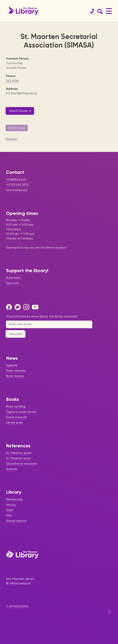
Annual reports (16, 521)
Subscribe (16, 334)
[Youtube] (36, 307)
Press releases (16, 371)
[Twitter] (19, 307)
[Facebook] (10, 307)
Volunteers (13, 278)
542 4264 (12, 81)
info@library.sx (16, 179)
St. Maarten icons (18, 458)
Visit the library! (17, 190)
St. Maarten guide (19, 453)
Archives (12, 469)
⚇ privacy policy (17, 606)
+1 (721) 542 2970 (17, 185)
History (11, 505)
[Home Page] (22, 555)
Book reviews (15, 376)
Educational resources (22, 464)
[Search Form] (99, 11)
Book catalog (16, 406)
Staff (9, 510)
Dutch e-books (16, 417)
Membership (14, 499)
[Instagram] (27, 307)
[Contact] (90, 11)
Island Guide (17, 128)
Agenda (12, 365)
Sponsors (13, 283)
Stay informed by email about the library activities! (42, 316)
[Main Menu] (109, 11)
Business (12, 139)
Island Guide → (20, 111)
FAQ (9, 515)
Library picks (14, 423)
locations (61, 248)
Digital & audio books (21, 412)
